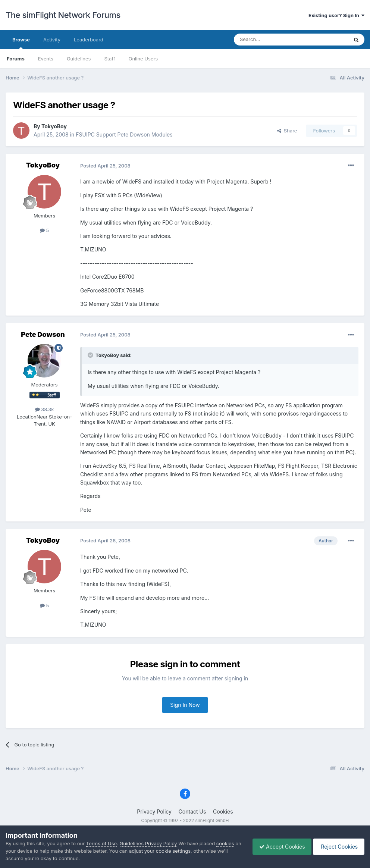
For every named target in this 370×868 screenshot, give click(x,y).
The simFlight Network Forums (63, 15)
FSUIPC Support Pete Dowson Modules (124, 134)
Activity (52, 40)
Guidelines (79, 59)
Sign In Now (185, 705)
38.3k (45, 409)
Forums (16, 59)
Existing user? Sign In (336, 15)
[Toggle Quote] (91, 355)
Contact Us (192, 811)
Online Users (143, 59)
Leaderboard (89, 40)
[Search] (273, 40)
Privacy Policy (154, 811)
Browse (21, 43)
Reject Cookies (337, 847)
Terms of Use (101, 843)
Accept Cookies (278, 847)
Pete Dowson (43, 334)
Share (287, 131)
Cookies (223, 811)
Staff (109, 59)
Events (46, 59)
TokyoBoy (54, 126)
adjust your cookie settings (167, 851)
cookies (225, 843)
